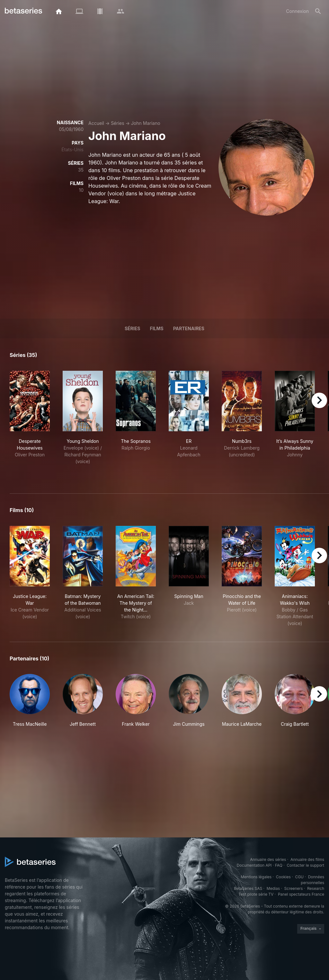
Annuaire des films (307, 859)
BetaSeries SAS (248, 888)
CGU (299, 877)
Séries (118, 123)
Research (316, 888)
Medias (273, 888)
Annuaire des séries (268, 859)
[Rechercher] (318, 11)
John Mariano (146, 123)
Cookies (283, 877)
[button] (30, 701)
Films (156, 328)
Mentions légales (256, 877)
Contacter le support (305, 865)
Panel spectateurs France (301, 894)
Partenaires (189, 328)
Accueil (96, 123)
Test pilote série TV (256, 894)
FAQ (279, 865)
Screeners (294, 888)
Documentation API (254, 865)
